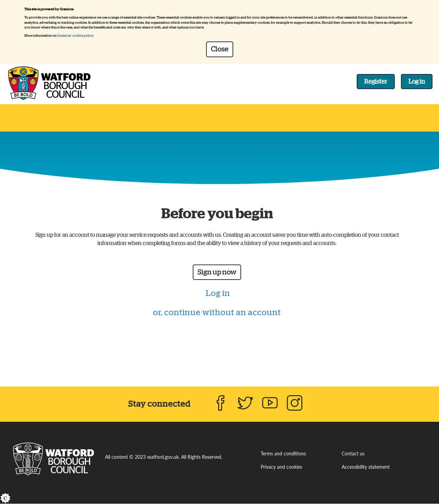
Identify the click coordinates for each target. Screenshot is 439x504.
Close (220, 49)
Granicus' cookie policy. (76, 36)
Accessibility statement (366, 467)
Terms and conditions (283, 454)
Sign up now (217, 272)
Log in (417, 82)
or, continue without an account (217, 312)
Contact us (353, 454)
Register (376, 82)
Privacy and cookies (281, 467)
